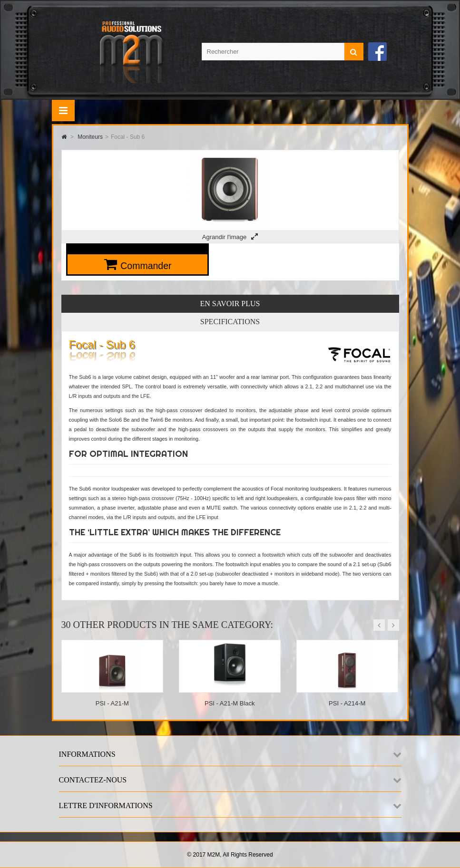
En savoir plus (230, 304)
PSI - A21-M (112, 703)
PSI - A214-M (347, 703)
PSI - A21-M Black (230, 703)
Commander (146, 266)
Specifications (230, 322)
